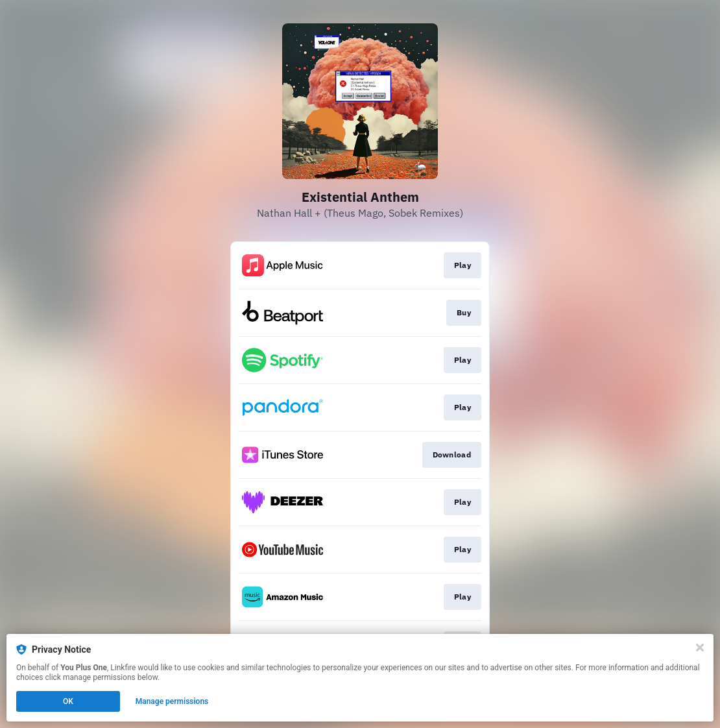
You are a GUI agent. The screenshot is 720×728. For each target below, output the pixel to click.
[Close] (700, 648)
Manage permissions (172, 701)
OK (68, 701)
